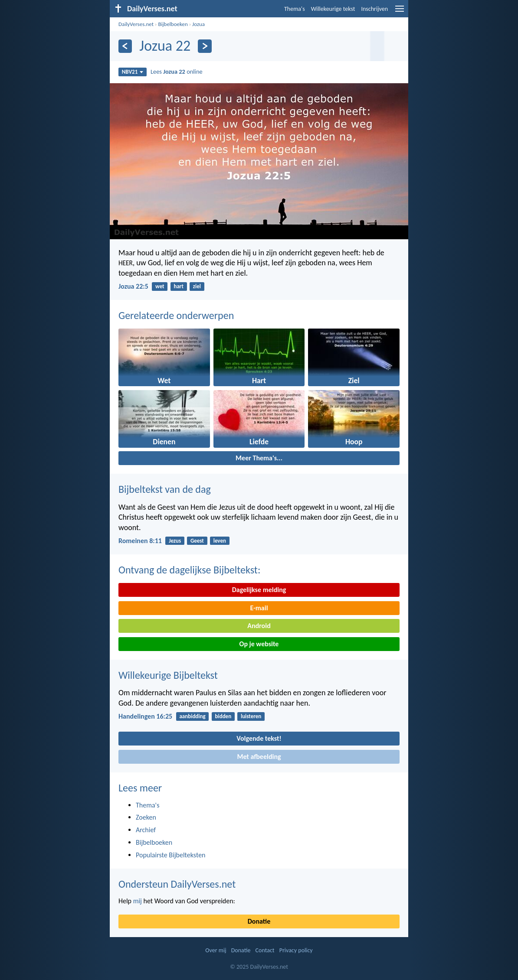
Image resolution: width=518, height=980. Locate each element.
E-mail (259, 608)
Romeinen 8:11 (140, 541)
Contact (265, 950)
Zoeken (146, 817)
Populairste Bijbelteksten (171, 855)
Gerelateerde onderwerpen (176, 315)
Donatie (259, 921)
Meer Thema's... (259, 458)
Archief (146, 830)
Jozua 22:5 (133, 286)
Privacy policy (296, 950)
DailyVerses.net (136, 24)
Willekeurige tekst (333, 9)
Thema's (295, 9)
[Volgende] (205, 46)
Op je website (259, 644)
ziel (197, 286)
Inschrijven (374, 9)
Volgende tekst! (259, 738)
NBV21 (133, 72)
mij (138, 901)
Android (259, 626)
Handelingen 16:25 (145, 716)
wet (160, 286)
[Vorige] (125, 46)
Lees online (177, 72)
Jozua (198, 24)
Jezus (175, 541)
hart (179, 286)
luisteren (251, 716)
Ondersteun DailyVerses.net (177, 884)
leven (220, 541)
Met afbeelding (259, 757)
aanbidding (192, 716)
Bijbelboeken (173, 24)
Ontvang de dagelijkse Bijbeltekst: (189, 570)
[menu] (400, 12)
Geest (197, 541)
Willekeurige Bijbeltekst (168, 675)
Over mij (216, 950)
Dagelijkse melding (259, 590)
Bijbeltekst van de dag (165, 489)
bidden (223, 716)
